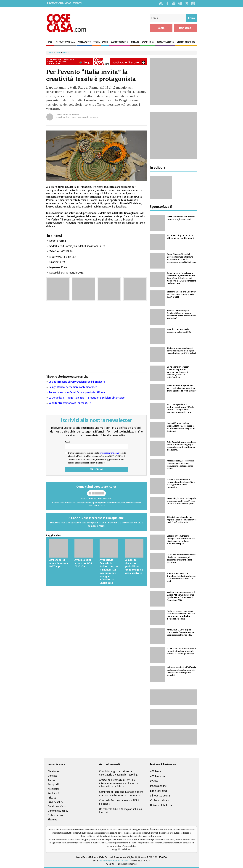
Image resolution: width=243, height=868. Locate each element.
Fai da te (135, 42)
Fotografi (53, 785)
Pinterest (180, 3)
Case (50, 42)
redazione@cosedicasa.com (113, 861)
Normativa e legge (165, 42)
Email (67, 442)
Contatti (53, 776)
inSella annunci (159, 786)
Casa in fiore (148, 42)
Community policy (58, 811)
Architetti (53, 789)
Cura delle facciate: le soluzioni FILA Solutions (119, 802)
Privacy (52, 798)
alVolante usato (159, 776)
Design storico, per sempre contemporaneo (73, 387)
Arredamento (84, 42)
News (58, 53)
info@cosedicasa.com (80, 523)
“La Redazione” (73, 115)
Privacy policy (55, 802)
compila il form (96, 526)
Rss (161, 3)
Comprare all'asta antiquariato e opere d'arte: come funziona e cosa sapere (121, 794)
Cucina (96, 42)
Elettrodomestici (120, 42)
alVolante (156, 771)
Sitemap (53, 820)
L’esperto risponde (186, 42)
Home (50, 53)
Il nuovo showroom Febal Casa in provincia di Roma (77, 392)
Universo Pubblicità (161, 805)
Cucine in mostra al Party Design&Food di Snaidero (77, 382)
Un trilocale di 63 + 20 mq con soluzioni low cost (121, 811)
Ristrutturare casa (65, 42)
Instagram (173, 3)
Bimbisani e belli (159, 791)
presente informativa (109, 453)
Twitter (187, 3)
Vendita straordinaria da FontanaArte (70, 403)
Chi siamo (53, 771)
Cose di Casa (66, 23)
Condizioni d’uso (57, 806)
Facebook (167, 3)
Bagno (105, 42)
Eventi (66, 53)
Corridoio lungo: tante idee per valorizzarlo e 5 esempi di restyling (118, 773)
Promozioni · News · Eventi (64, 3)
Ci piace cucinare (160, 800)
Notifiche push (56, 815)
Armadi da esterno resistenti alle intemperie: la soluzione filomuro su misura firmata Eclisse (119, 783)
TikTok (193, 3)
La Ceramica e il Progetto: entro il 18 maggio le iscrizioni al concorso (87, 398)
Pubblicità (53, 793)
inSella (154, 781)
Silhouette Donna (160, 796)
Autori (51, 780)
